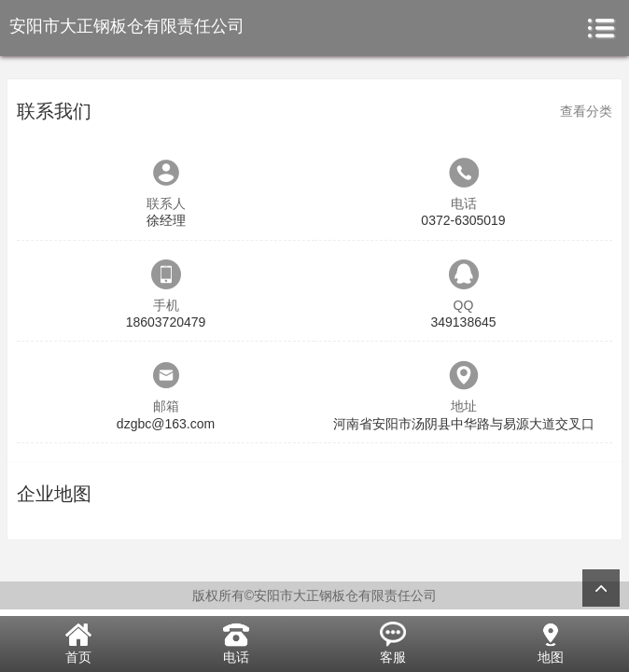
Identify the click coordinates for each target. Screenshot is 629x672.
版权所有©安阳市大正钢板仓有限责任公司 (314, 595)
